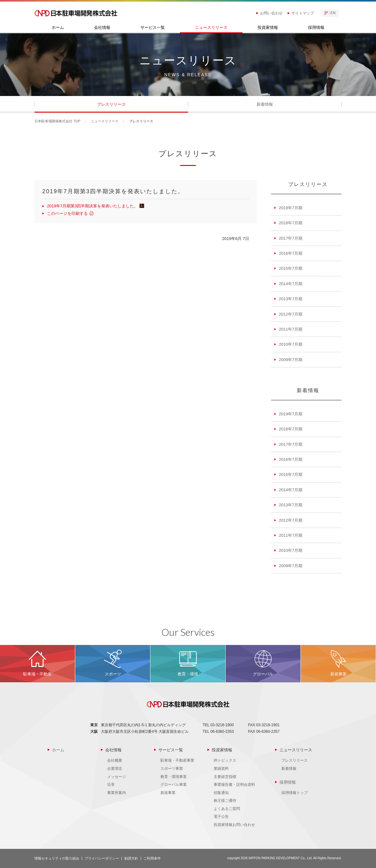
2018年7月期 (291, 223)
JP (326, 13)
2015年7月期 (291, 268)
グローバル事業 (174, 785)
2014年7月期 (291, 284)
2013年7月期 (291, 299)
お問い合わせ (271, 13)
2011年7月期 (291, 329)
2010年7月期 (291, 344)
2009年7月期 (291, 360)
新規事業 (168, 793)
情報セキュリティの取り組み (57, 858)
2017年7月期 (291, 238)
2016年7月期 (291, 253)
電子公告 (221, 817)
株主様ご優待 (225, 801)
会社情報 (102, 28)
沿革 (111, 785)
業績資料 (221, 769)
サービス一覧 (153, 28)
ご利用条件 (152, 858)
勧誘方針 (131, 858)
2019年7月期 (291, 208)
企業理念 (115, 769)
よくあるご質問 (227, 809)
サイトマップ (303, 13)
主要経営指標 (225, 777)
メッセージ (117, 777)
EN (333, 13)
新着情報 (265, 104)
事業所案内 (117, 793)
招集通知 (221, 793)
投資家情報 (268, 28)
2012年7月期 (291, 314)
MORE (37, 664)
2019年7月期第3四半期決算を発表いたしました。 (95, 206)
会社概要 (115, 760)
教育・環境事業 (174, 777)
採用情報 (316, 28)
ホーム (58, 28)
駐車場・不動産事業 (177, 760)
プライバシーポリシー (102, 858)
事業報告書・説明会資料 (234, 785)
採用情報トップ (295, 793)
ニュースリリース (211, 28)
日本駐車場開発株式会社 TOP (57, 121)
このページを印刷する (70, 213)
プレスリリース (111, 104)
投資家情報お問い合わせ (234, 825)
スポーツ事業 (172, 769)
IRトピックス (225, 760)
